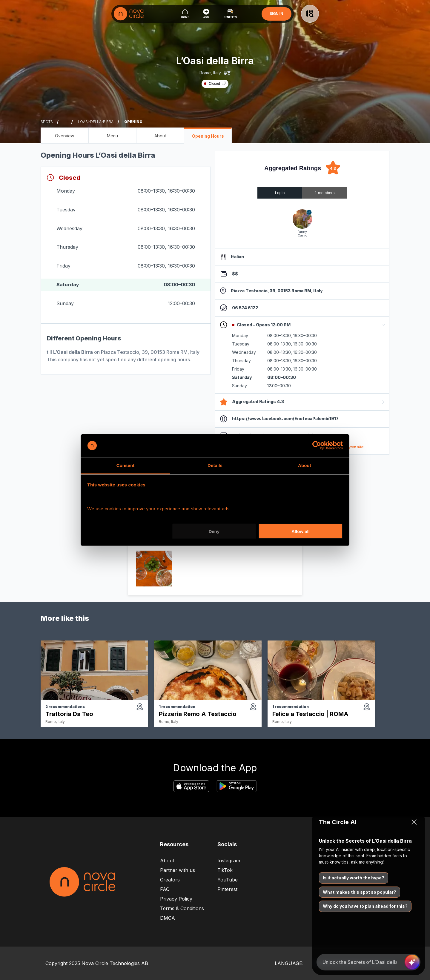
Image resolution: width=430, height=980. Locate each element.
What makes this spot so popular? (360, 892)
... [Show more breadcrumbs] (65, 122)
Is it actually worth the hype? (354, 878)
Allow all (301, 531)
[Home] (185, 14)
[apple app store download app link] (191, 787)
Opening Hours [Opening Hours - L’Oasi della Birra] (208, 136)
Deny (214, 531)
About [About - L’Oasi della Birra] (160, 136)
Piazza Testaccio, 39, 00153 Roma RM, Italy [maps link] (277, 291)
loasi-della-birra (96, 122)
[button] (302, 325)
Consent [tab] (126, 465)
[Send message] (412, 962)
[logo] (129, 14)
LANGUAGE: (289, 963)
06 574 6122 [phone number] (245, 308)
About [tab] (305, 465)
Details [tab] (215, 465)
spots (47, 122)
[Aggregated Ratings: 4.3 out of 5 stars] (302, 168)
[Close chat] (414, 822)
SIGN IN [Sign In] (276, 14)
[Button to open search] (310, 14)
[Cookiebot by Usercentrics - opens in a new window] (317, 446)
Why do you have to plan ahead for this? (365, 906)
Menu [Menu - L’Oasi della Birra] (112, 136)
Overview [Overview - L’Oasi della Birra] (64, 136)
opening (133, 122)
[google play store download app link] (236, 787)
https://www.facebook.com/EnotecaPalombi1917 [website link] (285, 419)
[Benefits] (230, 14)
